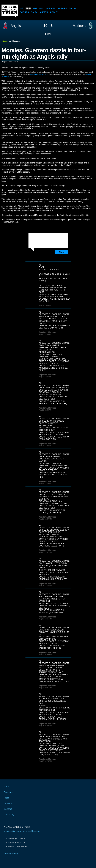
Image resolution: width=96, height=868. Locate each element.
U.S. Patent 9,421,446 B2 (15, 839)
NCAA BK (51, 8)
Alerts (44, 12)
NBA (35, 8)
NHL (42, 8)
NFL (22, 8)
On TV (34, 12)
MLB (28, 8)
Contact (8, 809)
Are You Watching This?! (10, 11)
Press (7, 798)
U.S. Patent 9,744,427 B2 (15, 843)
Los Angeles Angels (39, 74)
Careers (8, 804)
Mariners (79, 26)
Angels (16, 26)
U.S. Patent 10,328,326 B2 (15, 847)
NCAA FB (62, 8)
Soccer (73, 8)
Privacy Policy (11, 854)
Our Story (9, 815)
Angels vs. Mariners (47, 332)
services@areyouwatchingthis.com (22, 831)
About (54, 12)
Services (8, 792)
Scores (24, 12)
